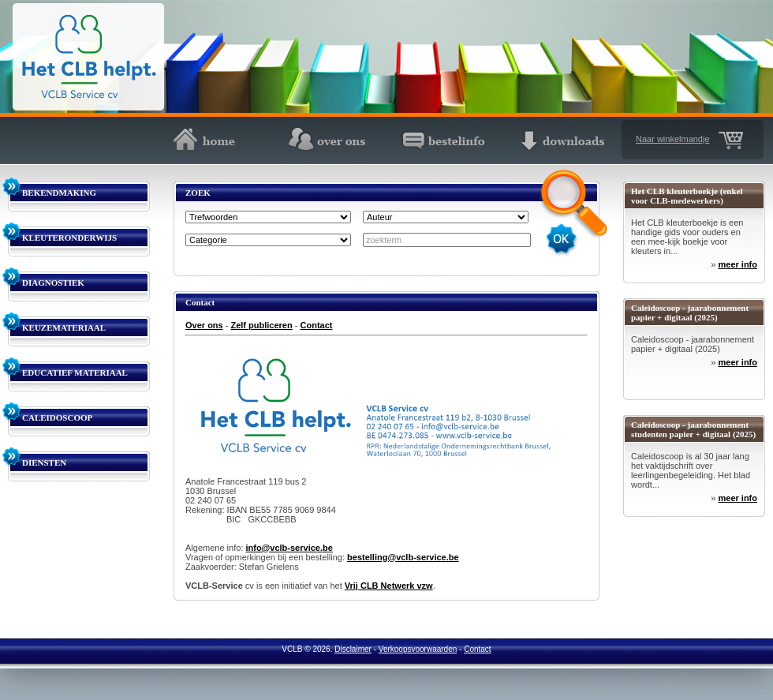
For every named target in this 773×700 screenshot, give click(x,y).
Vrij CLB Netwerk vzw (389, 586)
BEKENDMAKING (59, 193)
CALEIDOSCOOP (57, 417)
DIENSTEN (44, 462)
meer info (738, 264)
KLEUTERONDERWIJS (69, 238)
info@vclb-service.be (289, 548)
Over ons (204, 325)
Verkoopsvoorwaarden (418, 649)
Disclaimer (353, 649)
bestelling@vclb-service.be (403, 557)
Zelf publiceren (261, 325)
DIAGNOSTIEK (53, 283)
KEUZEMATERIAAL (64, 328)
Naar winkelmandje (673, 139)
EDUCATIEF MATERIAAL (75, 372)
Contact (317, 325)
